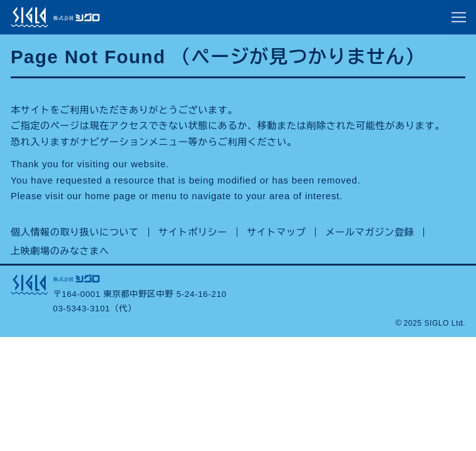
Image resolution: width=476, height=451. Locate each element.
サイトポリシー (193, 232)
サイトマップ (277, 232)
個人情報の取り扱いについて (75, 232)
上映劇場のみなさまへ (60, 251)
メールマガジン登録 (370, 232)
